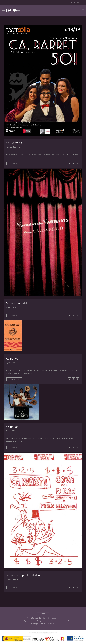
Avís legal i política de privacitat (43, 624)
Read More (14, 164)
